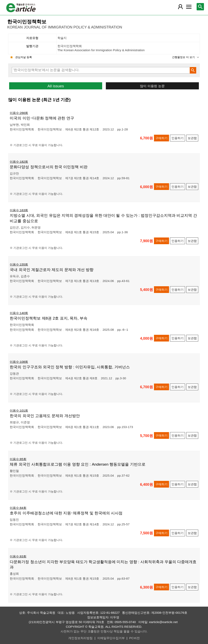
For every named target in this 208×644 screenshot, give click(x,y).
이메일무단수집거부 (111, 638)
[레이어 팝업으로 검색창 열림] (200, 7)
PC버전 (134, 638)
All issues (56, 86)
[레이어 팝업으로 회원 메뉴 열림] (180, 7)
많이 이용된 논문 (152, 86)
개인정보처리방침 (80, 638)
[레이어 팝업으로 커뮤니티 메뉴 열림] (189, 7)
